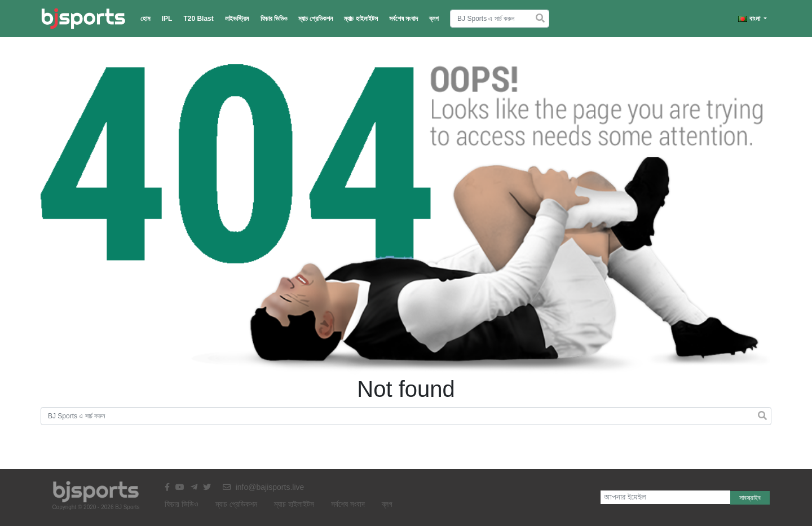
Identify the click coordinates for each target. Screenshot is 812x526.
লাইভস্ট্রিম (237, 19)
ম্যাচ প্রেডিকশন (315, 19)
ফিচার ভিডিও (274, 19)
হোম (145, 19)
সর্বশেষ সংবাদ (403, 19)
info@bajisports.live (264, 487)
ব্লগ (434, 19)
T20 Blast (198, 19)
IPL (167, 19)
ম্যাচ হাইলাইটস (361, 19)
